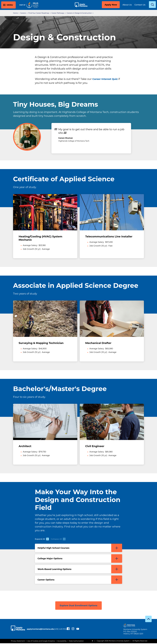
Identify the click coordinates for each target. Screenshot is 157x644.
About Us (127, 5)
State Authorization (76, 642)
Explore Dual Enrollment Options (79, 606)
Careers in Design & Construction (79, 13)
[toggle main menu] (8, 5)
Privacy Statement (18, 642)
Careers (23, 13)
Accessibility (62, 642)
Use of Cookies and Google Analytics (41, 642)
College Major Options (80, 559)
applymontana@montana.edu (45, 628)
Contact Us (140, 5)
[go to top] (148, 619)
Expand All (42, 539)
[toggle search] (152, 5)
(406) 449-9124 (37, 631)
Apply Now (111, 5)
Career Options (80, 580)
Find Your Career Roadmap (39, 13)
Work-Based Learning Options (80, 570)
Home (15, 13)
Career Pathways (58, 13)
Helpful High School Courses (80, 548)
